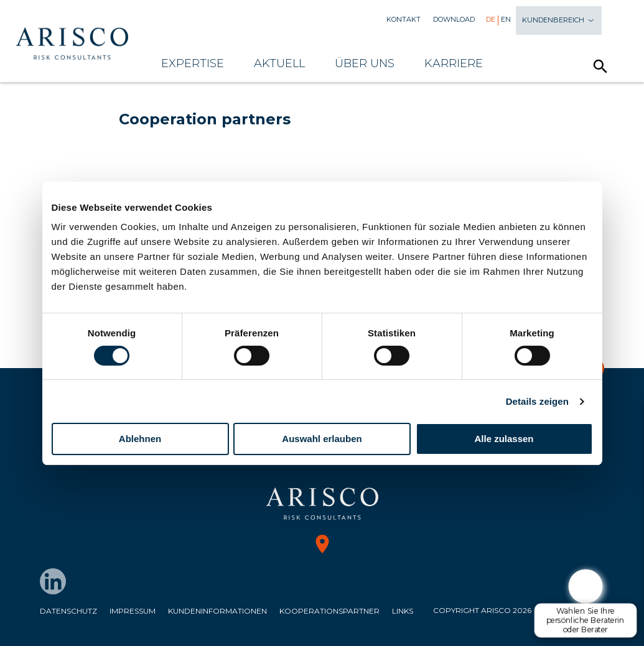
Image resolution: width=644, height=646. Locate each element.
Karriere (454, 63)
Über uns (365, 63)
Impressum (133, 611)
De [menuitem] (491, 20)
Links (403, 611)
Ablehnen (140, 439)
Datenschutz (68, 611)
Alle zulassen (504, 439)
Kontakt (404, 20)
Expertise (193, 63)
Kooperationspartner (329, 611)
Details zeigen (537, 401)
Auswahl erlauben (322, 439)
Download (454, 20)
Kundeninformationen (217, 611)
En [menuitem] (506, 20)
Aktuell (279, 63)
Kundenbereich (559, 21)
